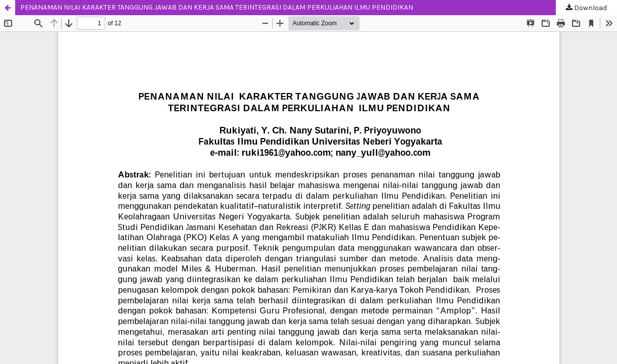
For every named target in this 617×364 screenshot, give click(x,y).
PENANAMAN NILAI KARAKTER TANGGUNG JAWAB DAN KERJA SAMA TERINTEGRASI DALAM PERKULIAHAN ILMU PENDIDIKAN (217, 7)
